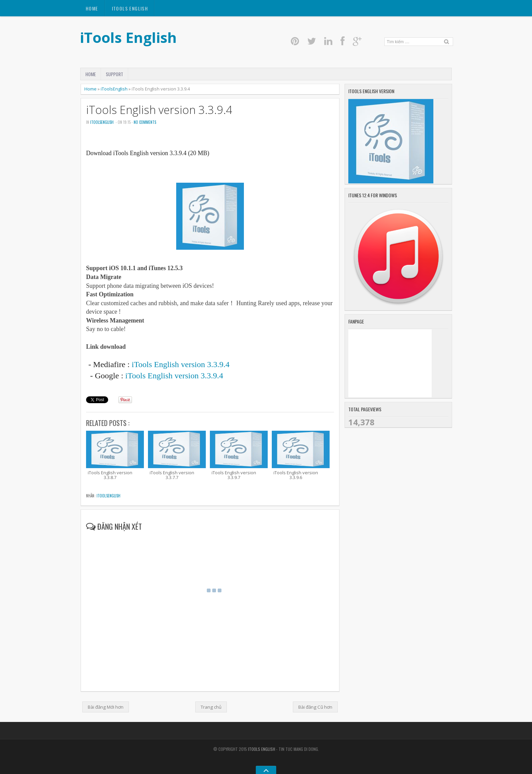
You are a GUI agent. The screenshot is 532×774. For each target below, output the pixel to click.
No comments (145, 122)
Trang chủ (211, 707)
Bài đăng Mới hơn (106, 707)
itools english (130, 8)
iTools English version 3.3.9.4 (159, 110)
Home (92, 8)
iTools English (128, 37)
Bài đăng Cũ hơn (315, 707)
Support (114, 74)
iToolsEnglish (114, 89)
